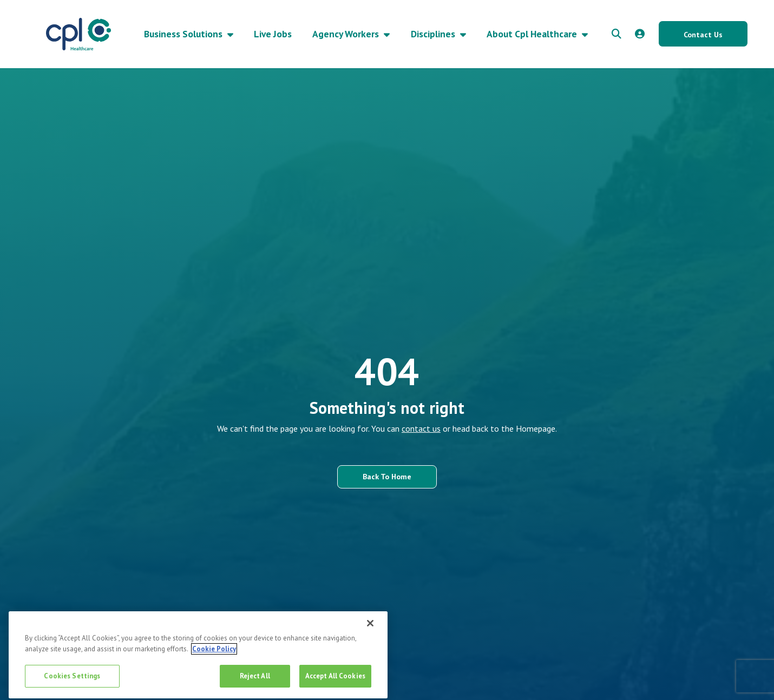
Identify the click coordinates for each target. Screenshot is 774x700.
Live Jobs (273, 34)
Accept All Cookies (335, 680)
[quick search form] (616, 34)
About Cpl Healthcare (533, 34)
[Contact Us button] (703, 34)
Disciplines (434, 34)
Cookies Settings (72, 680)
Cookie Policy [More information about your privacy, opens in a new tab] (214, 653)
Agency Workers (347, 34)
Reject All (255, 680)
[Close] (370, 627)
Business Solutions (184, 34)
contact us (421, 428)
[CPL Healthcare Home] (78, 34)
